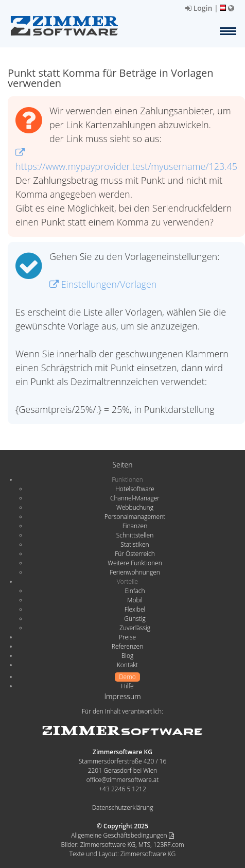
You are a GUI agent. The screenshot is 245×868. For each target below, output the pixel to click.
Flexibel (135, 609)
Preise (127, 637)
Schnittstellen (135, 535)
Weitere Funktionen (135, 563)
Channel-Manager (135, 498)
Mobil (135, 600)
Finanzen (135, 526)
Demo (127, 677)
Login (199, 8)
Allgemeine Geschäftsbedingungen (122, 835)
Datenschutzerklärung (123, 808)
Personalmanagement (135, 517)
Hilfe (127, 686)
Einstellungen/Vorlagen (103, 284)
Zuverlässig (135, 628)
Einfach (135, 591)
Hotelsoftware (135, 489)
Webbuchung (135, 507)
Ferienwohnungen (135, 572)
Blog (128, 656)
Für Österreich (135, 554)
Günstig (135, 619)
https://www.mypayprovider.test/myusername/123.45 (126, 160)
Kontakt (127, 665)
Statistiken (135, 544)
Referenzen (127, 646)
